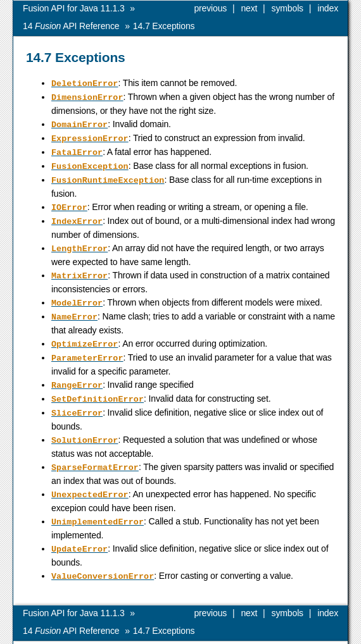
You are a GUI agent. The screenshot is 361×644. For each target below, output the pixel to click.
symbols (288, 8)
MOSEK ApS (226, 635)
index (328, 8)
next (249, 8)
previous (210, 8)
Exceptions (164, 26)
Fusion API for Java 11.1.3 (74, 8)
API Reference (71, 26)
